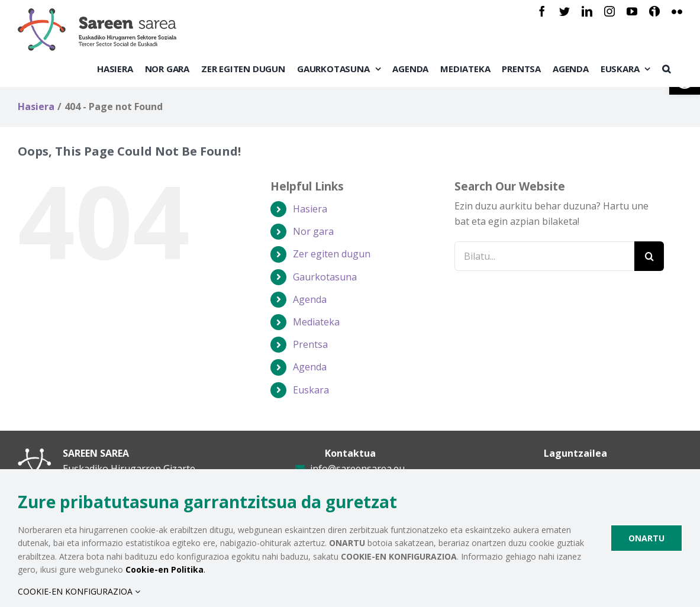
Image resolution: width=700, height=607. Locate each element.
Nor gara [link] (313, 231)
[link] (542, 11)
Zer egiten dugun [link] (332, 254)
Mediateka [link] (316, 322)
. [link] (165, 569)
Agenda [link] (310, 299)
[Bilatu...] (544, 256)
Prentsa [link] (310, 344)
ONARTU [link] (646, 538)
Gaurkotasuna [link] (325, 277)
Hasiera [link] (310, 209)
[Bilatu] (649, 256)
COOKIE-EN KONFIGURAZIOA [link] (79, 591)
